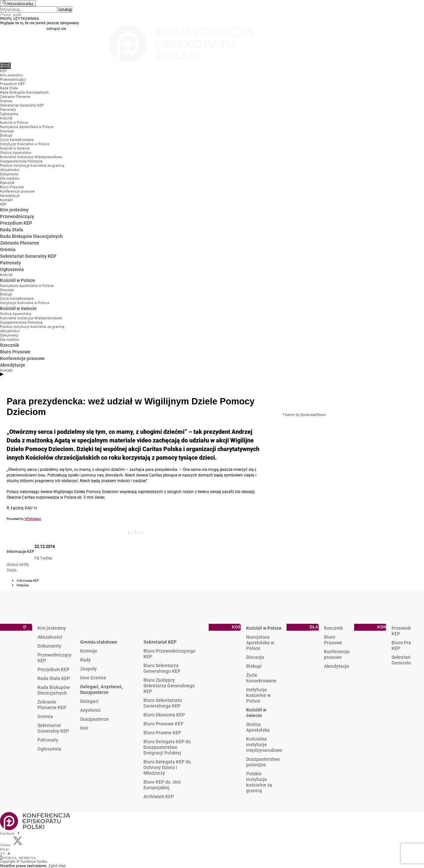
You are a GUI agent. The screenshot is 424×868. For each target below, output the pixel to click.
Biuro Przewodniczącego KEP (169, 654)
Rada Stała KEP (54, 678)
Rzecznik (333, 628)
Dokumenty (49, 646)
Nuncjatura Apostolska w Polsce (260, 643)
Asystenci (90, 710)
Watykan (23, 585)
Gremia (45, 716)
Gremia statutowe (99, 642)
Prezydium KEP (53, 669)
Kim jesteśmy (52, 628)
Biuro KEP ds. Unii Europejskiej (162, 785)
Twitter (46, 558)
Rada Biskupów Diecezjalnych (53, 690)
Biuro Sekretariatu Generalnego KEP (163, 703)
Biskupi (254, 666)
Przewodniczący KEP (54, 658)
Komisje (89, 651)
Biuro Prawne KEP (162, 733)
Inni (84, 728)
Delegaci (89, 701)
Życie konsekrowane (261, 678)
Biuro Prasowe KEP (163, 724)
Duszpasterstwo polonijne (263, 762)
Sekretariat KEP (160, 642)
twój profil (13, 14)
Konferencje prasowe (337, 654)
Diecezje (255, 657)
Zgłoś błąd (57, 866)
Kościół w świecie (256, 713)
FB (37, 558)
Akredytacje (337, 666)
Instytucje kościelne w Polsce (258, 695)
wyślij (24, 565)
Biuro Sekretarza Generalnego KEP (162, 668)
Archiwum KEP (159, 797)
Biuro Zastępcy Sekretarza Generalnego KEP (169, 686)
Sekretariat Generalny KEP (53, 728)
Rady (85, 660)
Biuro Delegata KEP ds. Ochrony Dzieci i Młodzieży (168, 767)
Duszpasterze (95, 719)
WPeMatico (33, 519)
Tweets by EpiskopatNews (304, 415)
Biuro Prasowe (333, 640)
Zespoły (88, 669)
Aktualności (50, 637)
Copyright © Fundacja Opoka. (24, 862)
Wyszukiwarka (20, 3)
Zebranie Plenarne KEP (52, 705)
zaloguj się (56, 28)
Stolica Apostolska (258, 727)
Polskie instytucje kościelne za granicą (259, 782)
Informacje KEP (28, 581)
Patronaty (48, 740)
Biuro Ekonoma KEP (164, 715)
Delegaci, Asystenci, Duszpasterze (102, 689)
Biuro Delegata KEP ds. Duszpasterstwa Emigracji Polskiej (168, 747)
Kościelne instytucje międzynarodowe (264, 745)
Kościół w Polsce (264, 628)
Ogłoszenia (49, 749)
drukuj (12, 565)
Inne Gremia (93, 678)
